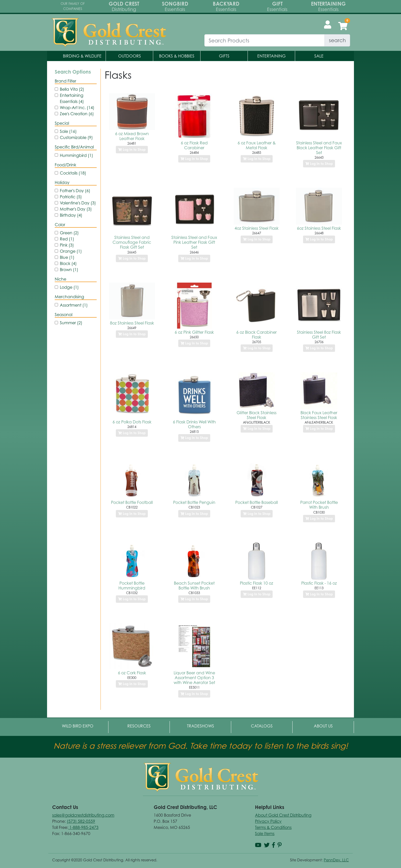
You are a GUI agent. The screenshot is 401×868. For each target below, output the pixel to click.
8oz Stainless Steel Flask (132, 323)
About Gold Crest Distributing (283, 815)
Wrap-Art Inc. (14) (77, 108)
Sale (319, 56)
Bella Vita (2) (72, 89)
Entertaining (271, 56)
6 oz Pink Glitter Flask (194, 332)
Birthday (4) (71, 215)
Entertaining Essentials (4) (72, 98)
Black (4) (68, 263)
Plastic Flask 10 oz (257, 583)
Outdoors (130, 56)
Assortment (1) (74, 305)
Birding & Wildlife (82, 56)
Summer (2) (71, 323)
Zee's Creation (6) (77, 114)
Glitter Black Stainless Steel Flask (257, 415)
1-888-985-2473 (83, 827)
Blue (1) (67, 257)
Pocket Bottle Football (132, 502)
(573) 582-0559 (81, 821)
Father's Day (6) (75, 191)
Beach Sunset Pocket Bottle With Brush (194, 586)
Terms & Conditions (273, 827)
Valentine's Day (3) (78, 203)
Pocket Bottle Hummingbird (132, 586)
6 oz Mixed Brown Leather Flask (132, 136)
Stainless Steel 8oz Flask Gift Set (319, 335)
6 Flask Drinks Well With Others (194, 424)
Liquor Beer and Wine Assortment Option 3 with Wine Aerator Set (194, 678)
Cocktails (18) (73, 173)
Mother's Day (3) (76, 209)
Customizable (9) (76, 137)
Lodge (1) (69, 287)
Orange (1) (71, 251)
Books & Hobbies (177, 56)
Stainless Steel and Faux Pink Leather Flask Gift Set (194, 242)
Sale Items (265, 834)
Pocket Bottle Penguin (194, 502)
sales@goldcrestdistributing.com (83, 815)
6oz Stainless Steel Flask (319, 228)
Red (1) (67, 239)
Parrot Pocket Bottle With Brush (319, 505)
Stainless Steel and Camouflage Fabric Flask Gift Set (132, 242)
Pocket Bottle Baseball (257, 502)
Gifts (224, 56)
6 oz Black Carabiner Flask (257, 335)
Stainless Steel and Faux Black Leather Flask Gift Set (319, 148)
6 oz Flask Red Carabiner (194, 145)
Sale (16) (68, 131)
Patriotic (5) (71, 197)
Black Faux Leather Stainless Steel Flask (319, 415)
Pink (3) (67, 245)
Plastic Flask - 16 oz (319, 583)
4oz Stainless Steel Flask (257, 228)
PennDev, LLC (336, 860)
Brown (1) (69, 270)
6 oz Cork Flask (132, 673)
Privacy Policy (268, 821)
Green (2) (69, 233)
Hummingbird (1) (76, 155)
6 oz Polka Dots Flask (132, 422)
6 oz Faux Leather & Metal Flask (257, 145)
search (337, 40)
